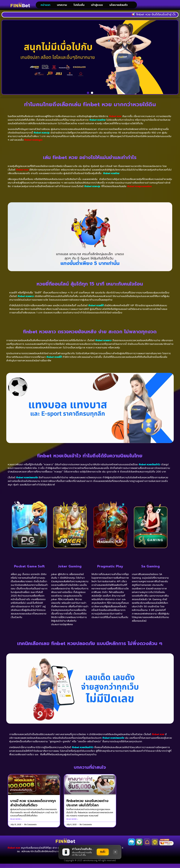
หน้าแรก (46, 7)
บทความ (62, 7)
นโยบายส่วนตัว (118, 7)
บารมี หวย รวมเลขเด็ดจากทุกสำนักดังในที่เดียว (33, 807)
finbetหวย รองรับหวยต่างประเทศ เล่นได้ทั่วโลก (87, 807)
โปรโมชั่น (79, 7)
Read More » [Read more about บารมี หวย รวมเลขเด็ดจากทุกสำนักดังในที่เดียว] (16, 824)
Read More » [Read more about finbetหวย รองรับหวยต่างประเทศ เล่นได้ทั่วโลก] (72, 824)
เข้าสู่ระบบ (97, 7)
